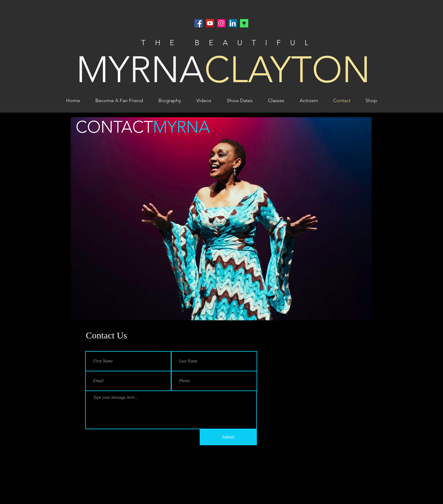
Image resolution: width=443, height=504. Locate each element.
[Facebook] (199, 23)
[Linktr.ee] (244, 23)
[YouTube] (210, 23)
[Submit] (228, 437)
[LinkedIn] (233, 23)
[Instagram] (221, 23)
